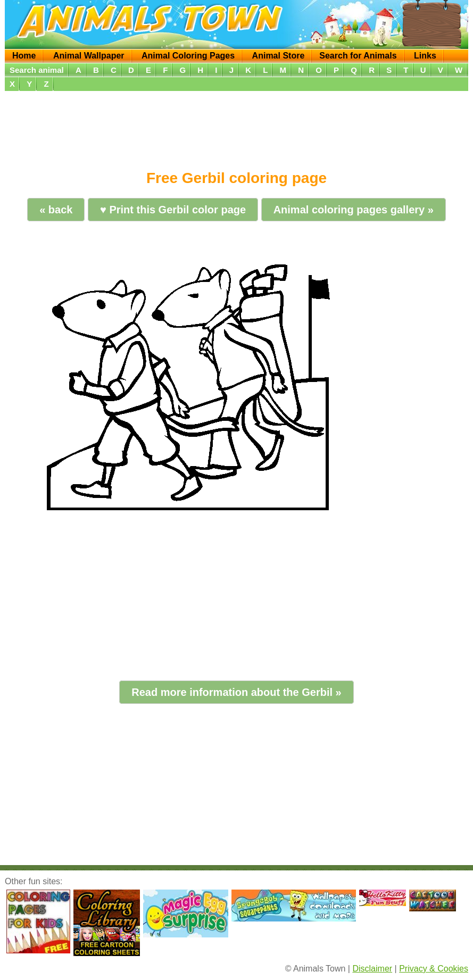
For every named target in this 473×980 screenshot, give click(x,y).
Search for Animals (358, 56)
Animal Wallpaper (89, 56)
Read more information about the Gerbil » (237, 692)
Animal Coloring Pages (188, 56)
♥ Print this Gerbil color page (173, 210)
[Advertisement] (237, 127)
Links (425, 56)
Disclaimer (372, 969)
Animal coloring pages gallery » (354, 210)
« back (56, 210)
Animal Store (279, 56)
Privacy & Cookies (434, 969)
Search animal (37, 70)
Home (24, 56)
